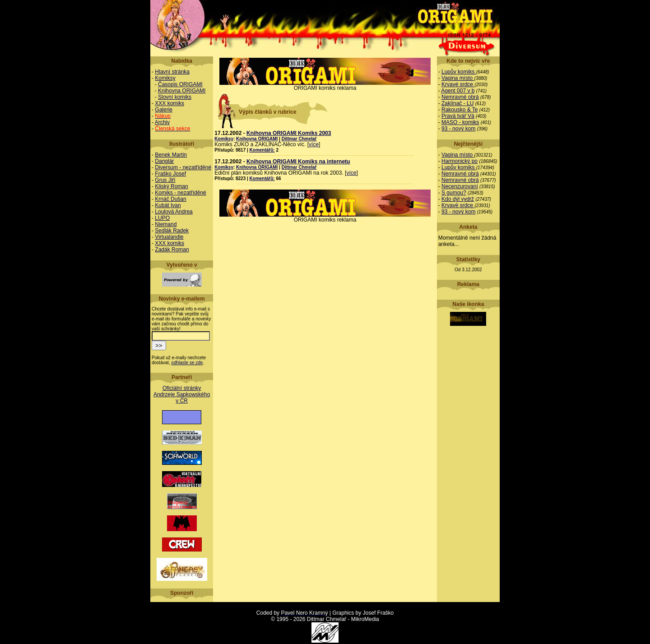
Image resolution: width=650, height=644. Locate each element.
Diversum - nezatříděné (183, 167)
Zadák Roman (172, 250)
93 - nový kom (458, 129)
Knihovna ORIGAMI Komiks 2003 (289, 133)
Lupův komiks (459, 72)
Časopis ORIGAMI (180, 84)
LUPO (162, 218)
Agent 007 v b (458, 91)
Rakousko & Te (460, 110)
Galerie (164, 110)
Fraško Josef (170, 174)
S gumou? (454, 193)
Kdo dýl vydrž (458, 199)
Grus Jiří (165, 180)
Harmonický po (460, 161)
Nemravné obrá (460, 97)
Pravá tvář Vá (458, 116)
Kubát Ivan (168, 205)
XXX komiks (169, 103)
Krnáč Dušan (170, 199)
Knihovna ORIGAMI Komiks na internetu (298, 162)
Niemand (166, 224)
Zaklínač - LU (457, 103)
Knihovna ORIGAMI (182, 91)
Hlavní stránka (172, 72)
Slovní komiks (175, 97)
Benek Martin (171, 155)
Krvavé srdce (458, 84)
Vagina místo (458, 78)
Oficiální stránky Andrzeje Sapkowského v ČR (182, 394)
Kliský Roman (171, 186)
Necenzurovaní (460, 186)
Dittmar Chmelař (299, 139)
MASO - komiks (460, 122)
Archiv (162, 122)
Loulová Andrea (174, 212)
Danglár (164, 161)
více (314, 144)
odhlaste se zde (187, 363)
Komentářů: (262, 150)
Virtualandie (169, 237)
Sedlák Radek (172, 231)
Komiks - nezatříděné (180, 193)
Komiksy (165, 78)
